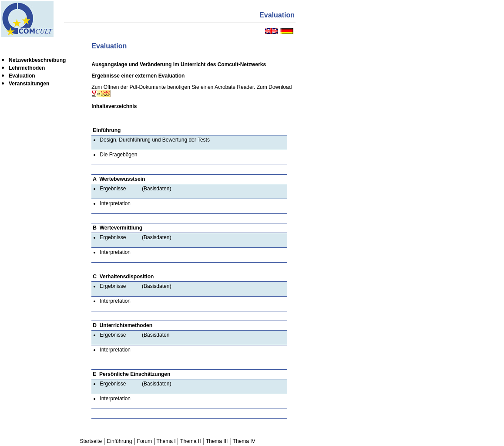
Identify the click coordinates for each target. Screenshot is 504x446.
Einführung (119, 441)
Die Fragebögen (118, 155)
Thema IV (244, 441)
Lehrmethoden (27, 68)
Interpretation (115, 203)
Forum (145, 441)
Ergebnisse (113, 189)
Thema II (190, 441)
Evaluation (22, 76)
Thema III (217, 441)
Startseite (91, 441)
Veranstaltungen (29, 84)
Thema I (166, 441)
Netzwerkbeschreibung (37, 60)
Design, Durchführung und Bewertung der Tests (155, 140)
